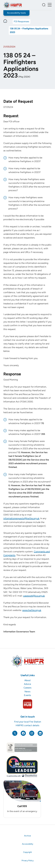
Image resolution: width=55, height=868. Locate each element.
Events (27, 695)
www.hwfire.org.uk (32, 610)
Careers (27, 688)
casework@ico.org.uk (34, 596)
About (27, 680)
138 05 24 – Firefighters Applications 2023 (29, 30)
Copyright (27, 852)
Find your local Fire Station (28, 722)
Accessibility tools (16, 13)
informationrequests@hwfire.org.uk (21, 518)
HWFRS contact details (27, 725)
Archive (27, 836)
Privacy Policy (28, 861)
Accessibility (28, 844)
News (27, 692)
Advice (27, 684)
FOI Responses (22, 21)
